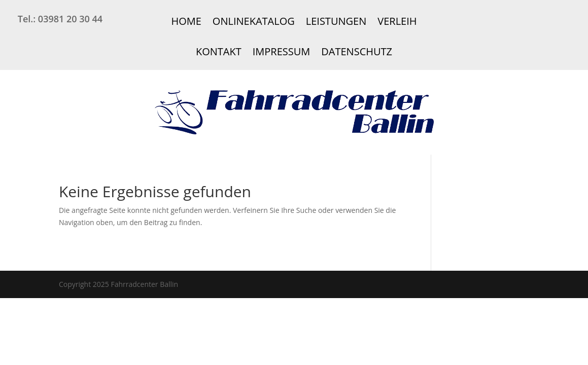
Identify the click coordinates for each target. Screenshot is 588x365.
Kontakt (219, 51)
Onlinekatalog (254, 21)
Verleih (397, 21)
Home (186, 21)
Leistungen (336, 21)
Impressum (282, 51)
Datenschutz (357, 51)
